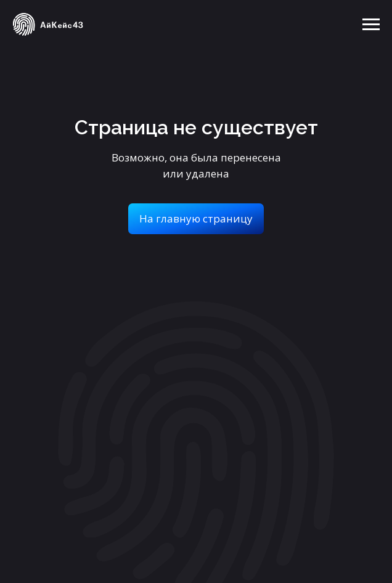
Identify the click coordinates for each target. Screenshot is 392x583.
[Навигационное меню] (371, 25)
